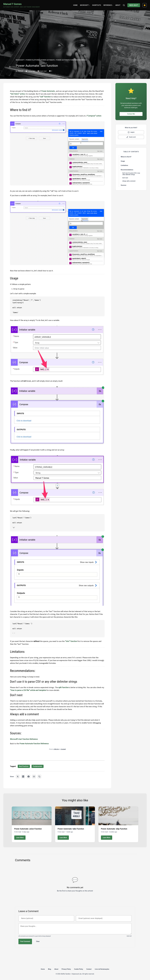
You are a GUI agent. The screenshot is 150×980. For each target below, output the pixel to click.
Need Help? (134, 5)
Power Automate (48, 91)
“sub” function (45, 97)
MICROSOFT (20, 60)
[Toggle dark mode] (145, 5)
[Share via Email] (34, 777)
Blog (49, 969)
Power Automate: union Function (28, 829)
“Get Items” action (17, 94)
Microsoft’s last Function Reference (24, 739)
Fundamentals (38, 766)
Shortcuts (97, 5)
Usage (123, 161)
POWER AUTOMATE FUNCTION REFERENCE (71, 60)
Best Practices (24, 766)
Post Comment (25, 941)
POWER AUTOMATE (48, 60)
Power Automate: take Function (71, 829)
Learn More (20, 838)
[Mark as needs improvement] (131, 137)
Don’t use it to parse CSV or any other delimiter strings (131, 174)
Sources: (124, 185)
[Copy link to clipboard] (39, 777)
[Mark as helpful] (131, 132)
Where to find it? (126, 157)
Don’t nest (125, 178)
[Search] (124, 5)
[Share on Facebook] (29, 777)
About (118, 5)
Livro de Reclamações (102, 969)
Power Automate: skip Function (114, 829)
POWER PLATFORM (33, 60)
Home (75, 5)
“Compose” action (94, 116)
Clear (38, 941)
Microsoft (85, 5)
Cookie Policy (79, 969)
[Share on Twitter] (18, 777)
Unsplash (63, 749)
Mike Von (56, 749)
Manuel (20, 71)
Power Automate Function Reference (34, 744)
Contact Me (131, 114)
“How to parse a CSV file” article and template (28, 690)
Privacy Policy (66, 969)
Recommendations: (127, 170)
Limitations (124, 165)
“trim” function (71, 641)
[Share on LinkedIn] (23, 777)
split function (63, 687)
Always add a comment (129, 181)
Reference (108, 5)
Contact (89, 969)
